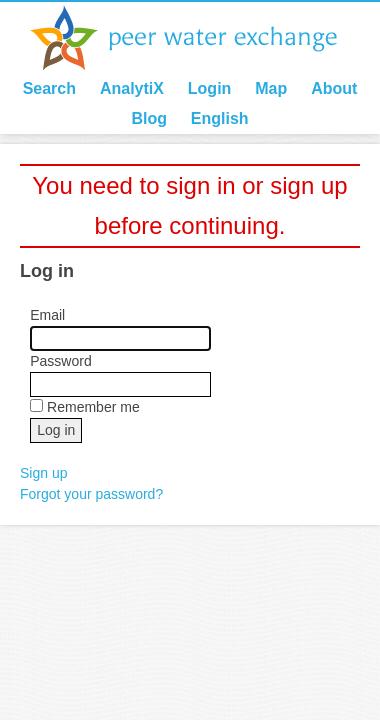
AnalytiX (132, 88)
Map (271, 88)
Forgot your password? (91, 494)
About (334, 88)
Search (49, 88)
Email (47, 315)
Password (60, 361)
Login (210, 88)
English (220, 118)
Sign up (43, 473)
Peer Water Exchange (200, 38)
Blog (149, 118)
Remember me (93, 407)
